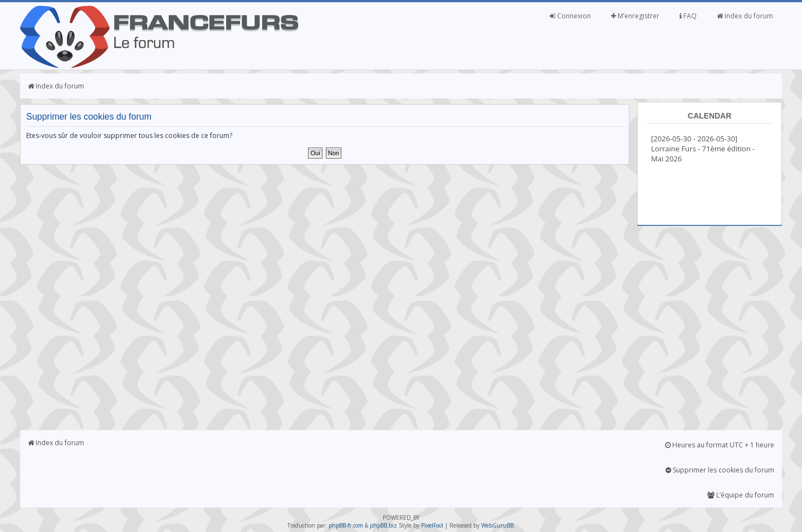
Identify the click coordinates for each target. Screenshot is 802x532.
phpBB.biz (383, 525)
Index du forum (745, 16)
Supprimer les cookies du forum (720, 470)
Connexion (570, 16)
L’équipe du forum (741, 495)
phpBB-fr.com (346, 525)
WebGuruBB (497, 525)
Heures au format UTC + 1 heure (720, 445)
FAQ (688, 16)
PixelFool (432, 525)
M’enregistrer (635, 16)
